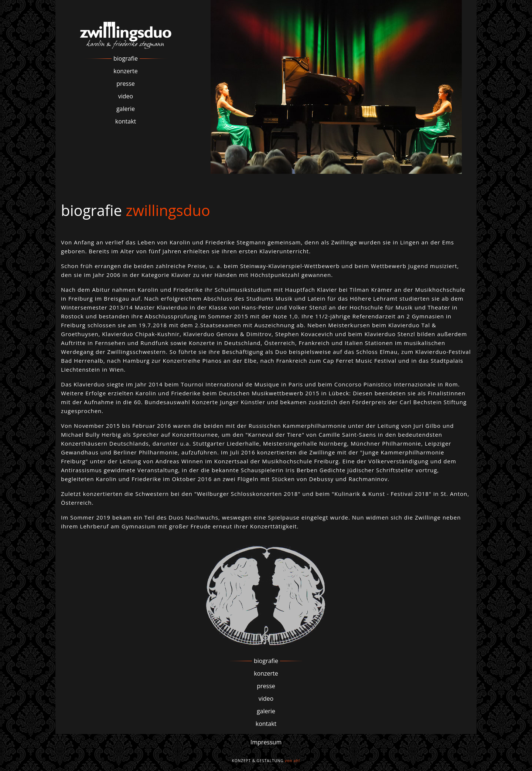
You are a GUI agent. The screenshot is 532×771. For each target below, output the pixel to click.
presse (126, 84)
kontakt (126, 121)
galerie (126, 109)
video (126, 96)
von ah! (292, 761)
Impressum (266, 742)
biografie (126, 58)
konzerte (126, 71)
